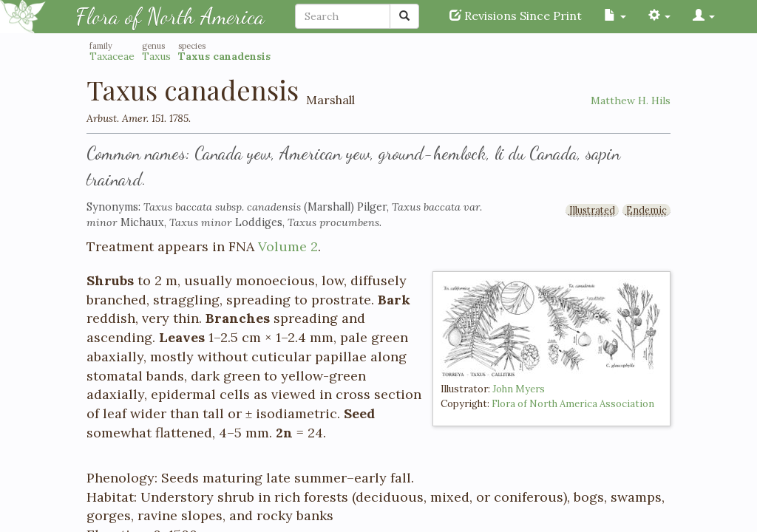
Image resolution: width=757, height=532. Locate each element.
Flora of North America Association (573, 404)
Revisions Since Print (516, 16)
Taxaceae (112, 56)
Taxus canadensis (224, 56)
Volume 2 (288, 246)
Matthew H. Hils (631, 100)
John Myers (519, 389)
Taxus (156, 56)
